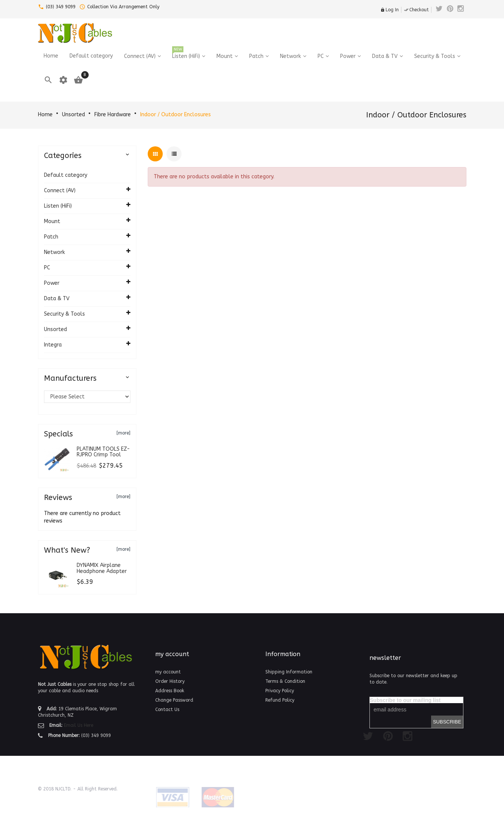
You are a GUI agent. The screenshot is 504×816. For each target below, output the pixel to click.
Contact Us (167, 710)
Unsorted (73, 115)
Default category (66, 175)
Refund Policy (280, 700)
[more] (123, 433)
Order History (170, 681)
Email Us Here (79, 725)
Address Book (170, 691)
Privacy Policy (280, 691)
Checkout (416, 10)
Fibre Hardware (113, 115)
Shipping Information (289, 672)
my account (168, 672)
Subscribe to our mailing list (405, 700)
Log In (390, 10)
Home (45, 115)
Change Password (174, 700)
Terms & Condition (285, 681)
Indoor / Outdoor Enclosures (176, 115)
